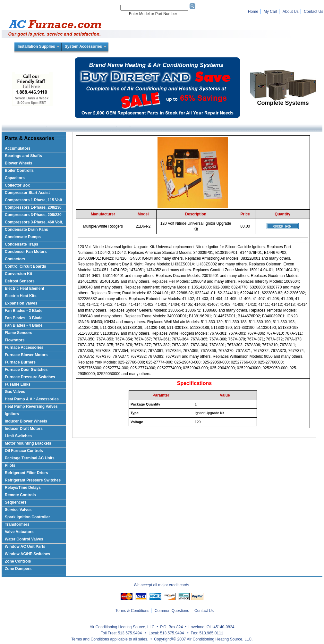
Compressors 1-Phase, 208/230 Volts (32, 209)
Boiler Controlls (19, 171)
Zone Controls (18, 561)
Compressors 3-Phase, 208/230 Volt (32, 216)
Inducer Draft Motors (24, 429)
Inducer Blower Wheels (26, 421)
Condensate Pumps (23, 237)
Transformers (17, 524)
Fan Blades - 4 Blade (24, 325)
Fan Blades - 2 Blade (24, 311)
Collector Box (17, 185)
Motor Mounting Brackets (28, 443)
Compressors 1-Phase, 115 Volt (34, 200)
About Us (291, 12)
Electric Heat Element (25, 289)
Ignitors (12, 414)
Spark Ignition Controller (27, 517)
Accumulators (18, 148)
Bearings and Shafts (23, 156)
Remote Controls (20, 495)
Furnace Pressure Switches (30, 377)
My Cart (271, 12)
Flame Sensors (18, 333)
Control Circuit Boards (26, 266)
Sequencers (16, 502)
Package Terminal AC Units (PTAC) (28, 459)
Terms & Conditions (132, 611)
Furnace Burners (20, 362)
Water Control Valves (24, 539)
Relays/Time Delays (23, 488)
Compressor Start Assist (27, 193)
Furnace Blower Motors (26, 355)
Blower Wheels (18, 163)
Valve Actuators (19, 532)
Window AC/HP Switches (27, 554)
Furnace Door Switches (26, 370)
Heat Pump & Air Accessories (32, 399)
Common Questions (172, 611)
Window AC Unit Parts (25, 547)
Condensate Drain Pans (26, 230)
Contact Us (313, 12)
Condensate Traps (21, 244)
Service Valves (18, 510)
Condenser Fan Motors (26, 252)
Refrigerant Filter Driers (26, 473)
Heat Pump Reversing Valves (31, 406)
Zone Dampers (18, 569)
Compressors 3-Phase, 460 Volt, (34, 222)
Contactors (15, 259)
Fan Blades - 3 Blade (24, 318)
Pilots (10, 465)
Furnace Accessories (24, 347)
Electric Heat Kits (21, 296)
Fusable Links (18, 384)
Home (253, 12)
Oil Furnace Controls (24, 451)
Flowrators (15, 340)
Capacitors (15, 178)
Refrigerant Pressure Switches (33, 480)
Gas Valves (15, 392)
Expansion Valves (21, 303)
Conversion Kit (18, 274)
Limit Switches (18, 436)
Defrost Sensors (20, 281)
